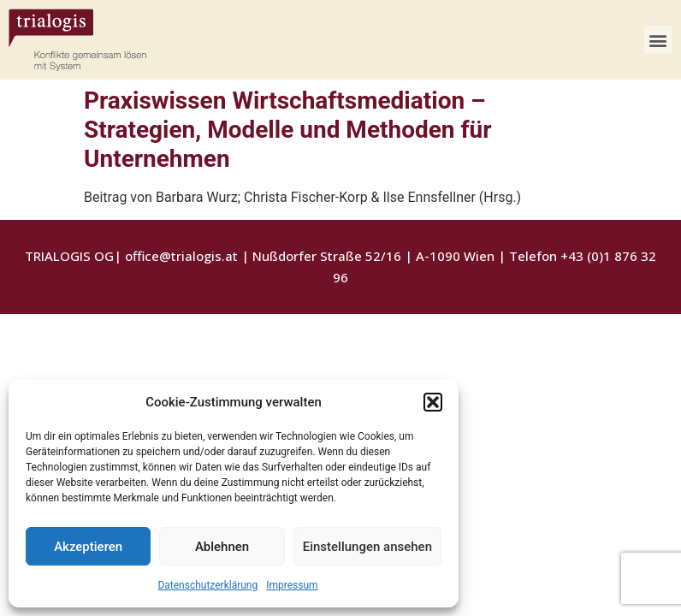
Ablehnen (222, 547)
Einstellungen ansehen (367, 547)
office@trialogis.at (181, 256)
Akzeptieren (88, 547)
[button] (433, 402)
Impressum (292, 585)
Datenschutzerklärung (207, 585)
